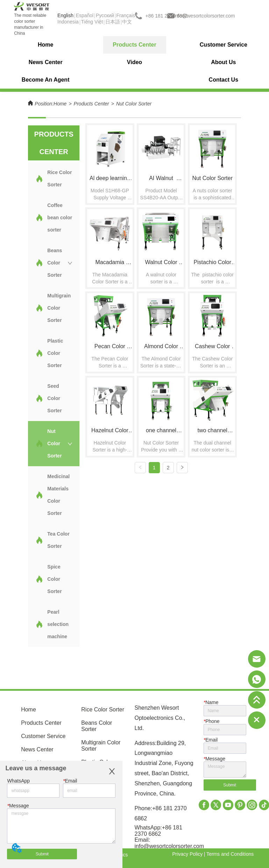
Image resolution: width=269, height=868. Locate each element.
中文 (127, 22)
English (65, 15)
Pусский (105, 15)
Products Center (91, 104)
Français (126, 15)
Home (60, 104)
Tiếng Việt (92, 22)
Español (85, 15)
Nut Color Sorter (134, 104)
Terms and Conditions (230, 854)
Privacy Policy (187, 854)
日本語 (113, 22)
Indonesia (68, 22)
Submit (42, 854)
